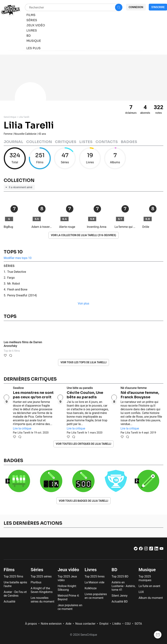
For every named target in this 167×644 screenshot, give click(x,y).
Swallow (18, 388)
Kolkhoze (91, 588)
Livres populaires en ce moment (96, 596)
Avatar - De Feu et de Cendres (15, 594)
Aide (68, 624)
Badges (129, 142)
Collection (39, 142)
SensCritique (10, 117)
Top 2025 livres (95, 576)
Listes (86, 142)
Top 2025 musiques (145, 578)
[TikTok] (151, 549)
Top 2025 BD (120, 576)
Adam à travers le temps (42, 227)
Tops (10, 316)
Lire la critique (22, 428)
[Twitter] (136, 549)
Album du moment (151, 598)
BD (114, 570)
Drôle (146, 227)
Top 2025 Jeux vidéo (67, 578)
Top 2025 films (13, 576)
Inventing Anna (97, 227)
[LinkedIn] (156, 549)
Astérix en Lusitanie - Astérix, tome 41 (123, 586)
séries (9, 266)
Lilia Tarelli (24, 117)
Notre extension (51, 624)
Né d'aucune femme (134, 388)
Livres (91, 570)
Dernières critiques (30, 379)
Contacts (107, 142)
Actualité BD (120, 602)
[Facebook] (141, 549)
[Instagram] (146, 549)
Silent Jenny (119, 596)
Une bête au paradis (80, 388)
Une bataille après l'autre (15, 584)
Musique (147, 570)
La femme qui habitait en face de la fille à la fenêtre (125, 227)
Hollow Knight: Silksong (67, 588)
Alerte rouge (67, 227)
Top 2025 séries (41, 576)
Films (9, 570)
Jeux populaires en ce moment (70, 607)
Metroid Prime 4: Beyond (69, 597)
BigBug (8, 227)
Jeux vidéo (68, 570)
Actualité (9, 602)
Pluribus (36, 582)
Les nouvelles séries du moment (42, 600)
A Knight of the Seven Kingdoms (42, 590)
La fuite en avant (149, 586)
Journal (13, 142)
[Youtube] (161, 549)
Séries (37, 570)
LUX (141, 592)
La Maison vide (94, 582)
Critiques (66, 142)
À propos (31, 624)
